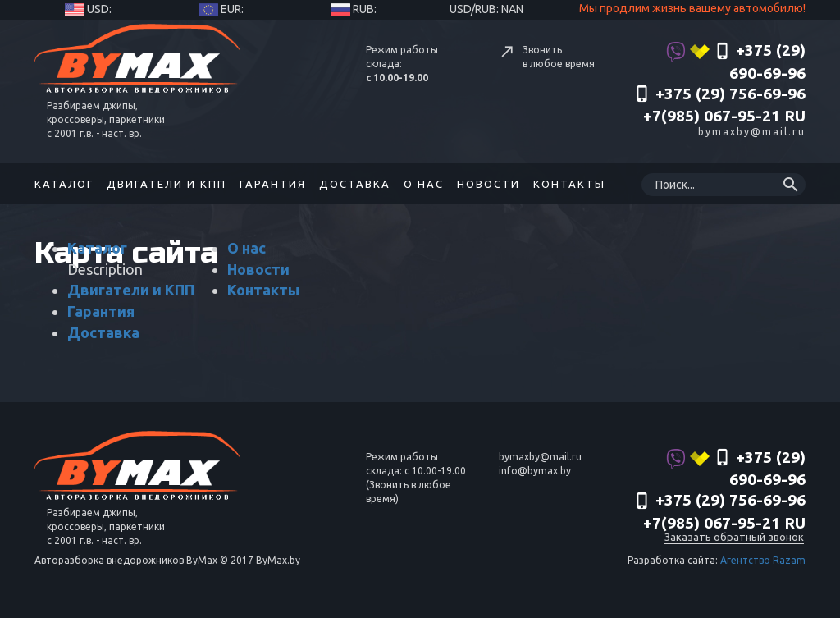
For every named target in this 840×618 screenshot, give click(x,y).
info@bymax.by (535, 471)
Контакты (569, 184)
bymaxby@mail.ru (752, 132)
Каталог (64, 184)
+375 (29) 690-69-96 (736, 62)
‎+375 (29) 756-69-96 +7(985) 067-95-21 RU (719, 105)
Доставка (355, 184)
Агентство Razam (763, 560)
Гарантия (273, 184)
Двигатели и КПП (167, 184)
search (791, 185)
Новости (488, 184)
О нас (424, 184)
